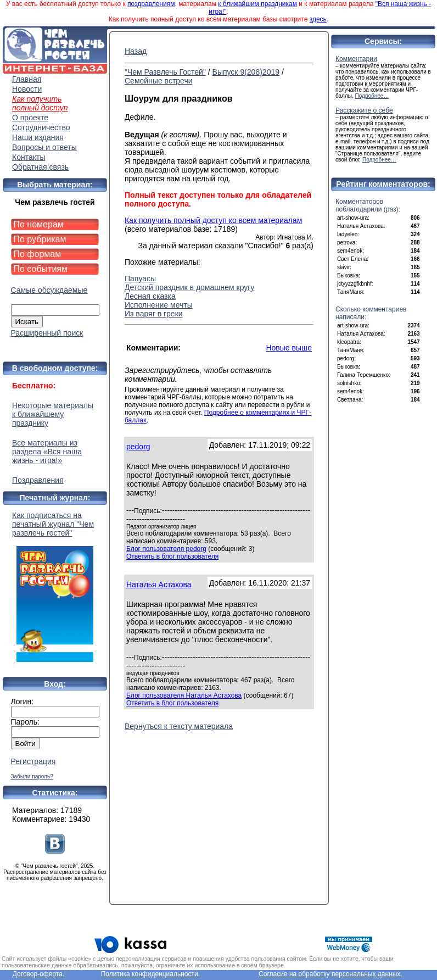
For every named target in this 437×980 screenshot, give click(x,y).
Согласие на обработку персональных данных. (330, 974)
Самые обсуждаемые (49, 290)
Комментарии (356, 59)
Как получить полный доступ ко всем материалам (213, 220)
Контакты (29, 157)
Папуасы (140, 279)
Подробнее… (372, 96)
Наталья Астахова (159, 584)
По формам (38, 254)
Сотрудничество (41, 127)
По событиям (41, 269)
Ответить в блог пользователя (172, 556)
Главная (27, 79)
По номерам (39, 224)
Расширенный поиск (47, 333)
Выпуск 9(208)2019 (246, 72)
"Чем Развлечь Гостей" (165, 72)
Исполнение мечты (159, 305)
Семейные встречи (159, 81)
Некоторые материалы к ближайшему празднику (53, 414)
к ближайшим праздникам (257, 4)
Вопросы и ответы (44, 147)
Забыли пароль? (32, 776)
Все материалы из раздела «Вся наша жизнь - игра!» (47, 452)
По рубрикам (40, 239)
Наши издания (38, 137)
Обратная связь (40, 167)
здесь (318, 19)
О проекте (30, 118)
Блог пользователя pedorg (166, 549)
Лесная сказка (150, 296)
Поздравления (38, 480)
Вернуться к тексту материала (179, 726)
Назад (136, 51)
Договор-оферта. (38, 974)
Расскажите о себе (364, 110)
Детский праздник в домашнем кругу (189, 287)
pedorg (138, 447)
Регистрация (33, 761)
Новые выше (289, 348)
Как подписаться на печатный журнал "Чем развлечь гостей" (55, 586)
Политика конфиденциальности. (150, 974)
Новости (27, 89)
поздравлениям (151, 4)
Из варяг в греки (154, 314)
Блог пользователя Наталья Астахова (184, 695)
